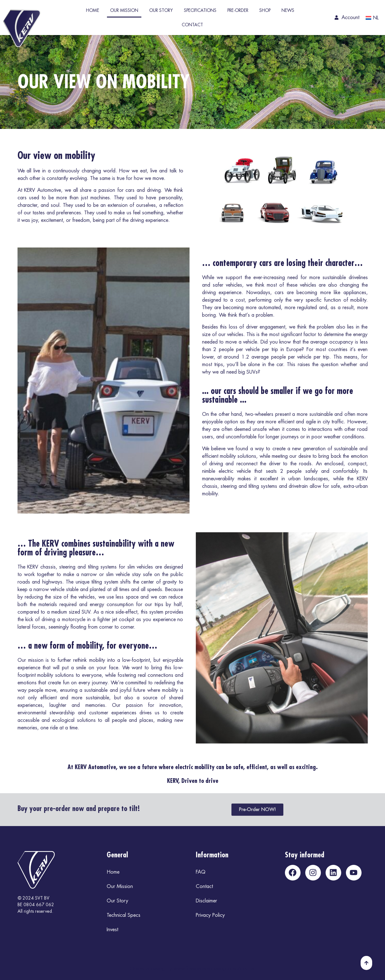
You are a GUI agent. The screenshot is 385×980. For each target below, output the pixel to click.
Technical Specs (124, 915)
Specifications (200, 10)
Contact (192, 25)
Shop (265, 10)
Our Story (161, 10)
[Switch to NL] (371, 18)
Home (93, 10)
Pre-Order (238, 10)
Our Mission (124, 10)
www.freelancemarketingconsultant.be (214, 969)
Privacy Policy (210, 915)
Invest (112, 930)
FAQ (201, 872)
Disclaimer (206, 901)
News (288, 10)
